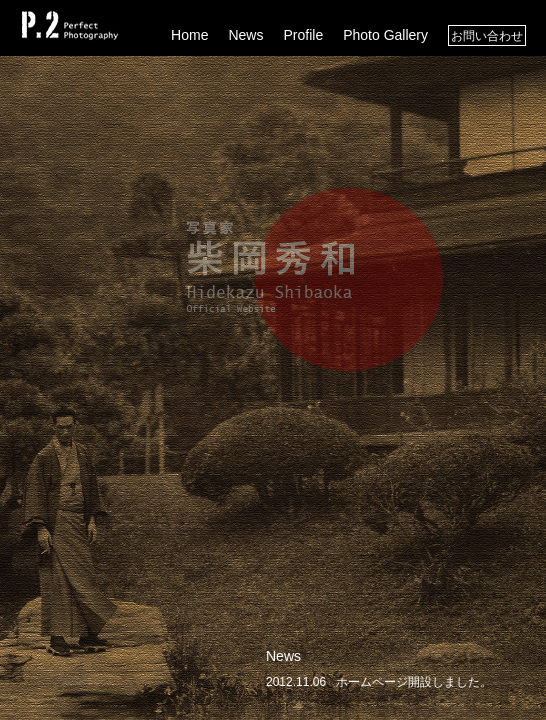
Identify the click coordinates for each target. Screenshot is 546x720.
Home (189, 35)
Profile (303, 35)
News (245, 35)
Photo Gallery (385, 35)
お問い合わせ (487, 36)
